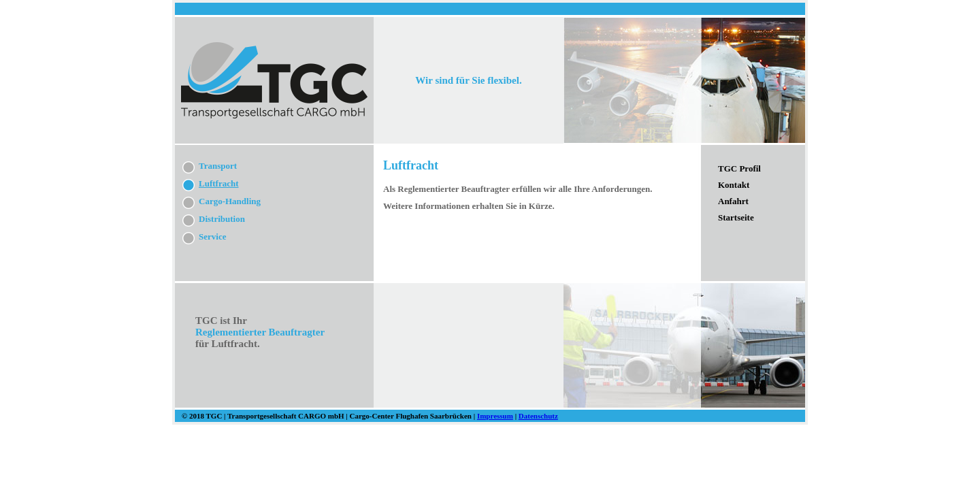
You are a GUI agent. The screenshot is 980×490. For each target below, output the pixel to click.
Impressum (495, 416)
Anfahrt (733, 201)
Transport (218, 166)
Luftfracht (219, 183)
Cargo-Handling (230, 201)
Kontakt (734, 185)
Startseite (736, 217)
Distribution (222, 219)
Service (212, 236)
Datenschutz (538, 416)
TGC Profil (739, 168)
